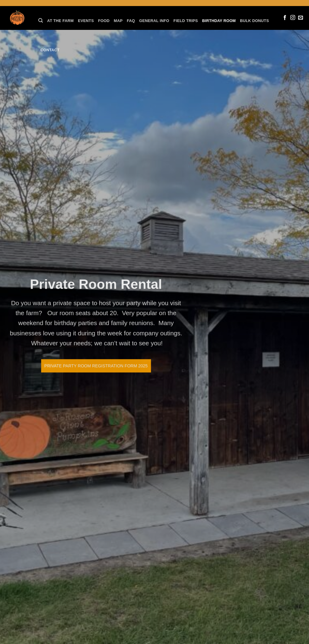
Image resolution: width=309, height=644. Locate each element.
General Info (154, 21)
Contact (50, 50)
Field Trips (186, 21)
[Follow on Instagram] (293, 18)
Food (104, 21)
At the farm (60, 21)
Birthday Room (219, 21)
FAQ (131, 21)
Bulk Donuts (254, 21)
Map (118, 21)
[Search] (41, 21)
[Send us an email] (301, 18)
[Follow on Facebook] (285, 18)
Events (86, 21)
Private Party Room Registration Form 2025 (88, 366)
